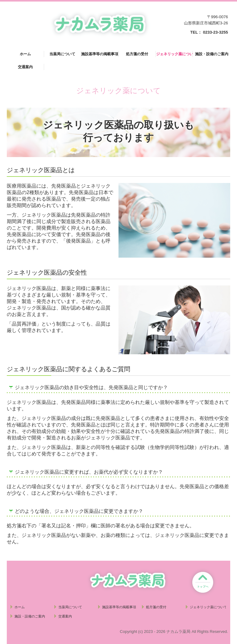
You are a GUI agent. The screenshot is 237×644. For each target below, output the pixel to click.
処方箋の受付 (137, 54)
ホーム (25, 54)
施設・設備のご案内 (212, 54)
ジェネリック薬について (175, 54)
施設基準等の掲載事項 (100, 54)
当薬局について (62, 54)
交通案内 (25, 67)
